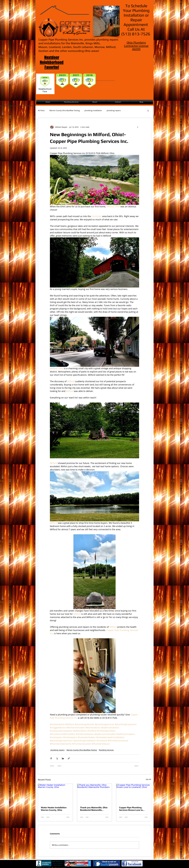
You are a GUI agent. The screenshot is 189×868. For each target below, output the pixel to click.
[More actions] (138, 127)
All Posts (41, 110)
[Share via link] (69, 758)
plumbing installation (93, 110)
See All (148, 779)
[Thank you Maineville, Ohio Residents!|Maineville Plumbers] (95, 794)
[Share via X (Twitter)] (57, 758)
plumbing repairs (114, 110)
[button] (148, 111)
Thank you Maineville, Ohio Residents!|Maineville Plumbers (94, 809)
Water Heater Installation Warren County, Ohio (54, 809)
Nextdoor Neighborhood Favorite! (52, 62)
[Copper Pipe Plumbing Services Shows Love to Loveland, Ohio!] (134, 794)
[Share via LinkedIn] (63, 758)
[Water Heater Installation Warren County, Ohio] (55, 794)
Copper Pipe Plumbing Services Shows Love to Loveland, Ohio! (131, 809)
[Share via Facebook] (51, 758)
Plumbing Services (106, 750)
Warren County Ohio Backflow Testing (65, 110)
